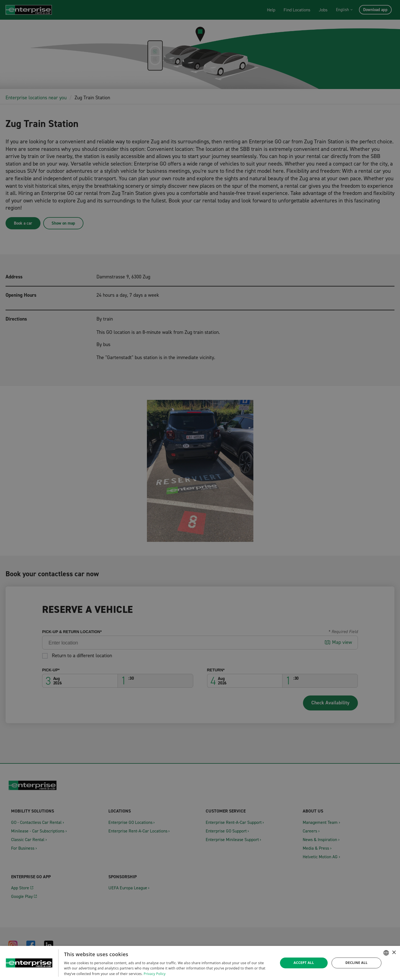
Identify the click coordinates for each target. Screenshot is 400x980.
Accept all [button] (304, 963)
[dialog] (200, 963)
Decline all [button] (356, 963)
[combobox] (386, 953)
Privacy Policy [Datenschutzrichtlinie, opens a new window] (155, 974)
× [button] (394, 953)
